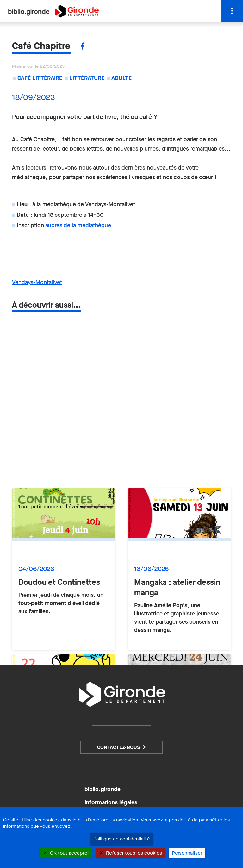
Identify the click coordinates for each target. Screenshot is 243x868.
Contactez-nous (118, 747)
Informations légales (111, 802)
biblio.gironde (103, 789)
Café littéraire (40, 78)
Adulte (121, 78)
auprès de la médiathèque (78, 225)
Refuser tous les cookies (131, 853)
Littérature (87, 78)
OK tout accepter (66, 853)
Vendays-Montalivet (37, 282)
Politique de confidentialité (122, 839)
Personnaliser (187, 853)
